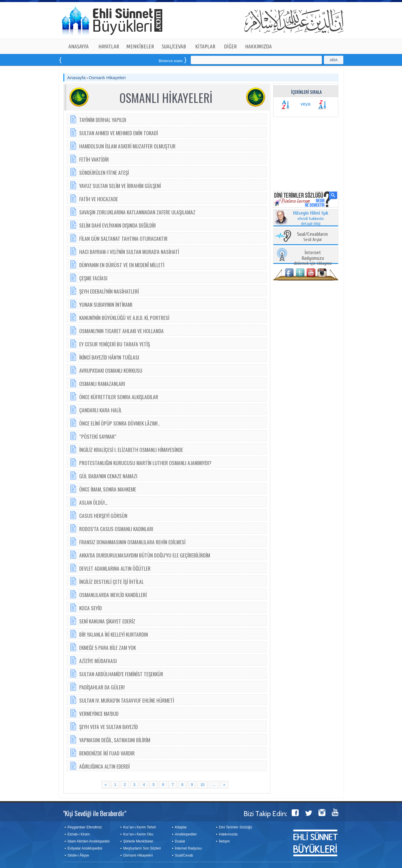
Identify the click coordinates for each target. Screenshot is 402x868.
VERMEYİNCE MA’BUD (99, 713)
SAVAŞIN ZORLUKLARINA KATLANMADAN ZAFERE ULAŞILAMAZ (137, 212)
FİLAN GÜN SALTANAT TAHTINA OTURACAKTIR (123, 238)
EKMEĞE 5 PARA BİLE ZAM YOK (108, 647)
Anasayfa (76, 78)
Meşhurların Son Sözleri (142, 848)
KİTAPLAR (205, 46)
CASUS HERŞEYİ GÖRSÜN (103, 516)
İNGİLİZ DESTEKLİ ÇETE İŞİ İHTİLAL (112, 582)
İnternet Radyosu (188, 848)
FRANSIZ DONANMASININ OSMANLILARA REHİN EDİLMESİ (132, 542)
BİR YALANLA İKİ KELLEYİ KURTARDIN (114, 634)
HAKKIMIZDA (258, 46)
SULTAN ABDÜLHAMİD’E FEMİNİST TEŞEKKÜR (121, 674)
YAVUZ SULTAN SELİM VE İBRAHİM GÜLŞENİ (120, 186)
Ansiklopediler (186, 834)
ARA (334, 60)
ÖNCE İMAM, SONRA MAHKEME (108, 489)
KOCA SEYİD (91, 608)
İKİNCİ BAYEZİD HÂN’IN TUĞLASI (109, 357)
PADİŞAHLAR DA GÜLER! (102, 687)
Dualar (180, 841)
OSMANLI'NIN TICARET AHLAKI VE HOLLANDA (121, 331)
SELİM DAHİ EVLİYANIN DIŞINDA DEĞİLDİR (118, 225)
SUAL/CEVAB (174, 46)
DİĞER (230, 46)
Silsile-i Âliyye (78, 855)
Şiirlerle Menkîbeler (138, 841)
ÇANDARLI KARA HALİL (100, 410)
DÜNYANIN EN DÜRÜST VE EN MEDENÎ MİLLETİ (122, 265)
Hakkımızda (228, 834)
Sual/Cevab (184, 855)
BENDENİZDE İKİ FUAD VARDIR (107, 753)
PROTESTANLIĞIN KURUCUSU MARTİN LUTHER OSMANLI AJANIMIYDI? (145, 463)
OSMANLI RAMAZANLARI (102, 384)
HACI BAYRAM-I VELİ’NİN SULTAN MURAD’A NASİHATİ (129, 252)
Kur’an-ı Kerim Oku (138, 834)
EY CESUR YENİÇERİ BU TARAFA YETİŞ (115, 344)
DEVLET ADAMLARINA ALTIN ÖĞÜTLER (115, 568)
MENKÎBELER (140, 46)
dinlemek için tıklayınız (313, 258)
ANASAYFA (78, 46)
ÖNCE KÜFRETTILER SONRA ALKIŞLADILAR (119, 397)
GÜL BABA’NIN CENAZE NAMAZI (108, 476)
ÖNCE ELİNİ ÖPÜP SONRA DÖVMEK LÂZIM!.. (119, 423)
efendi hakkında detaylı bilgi (311, 218)
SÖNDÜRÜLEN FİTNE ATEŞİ (104, 172)
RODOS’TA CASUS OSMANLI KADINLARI (116, 529)
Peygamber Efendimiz (85, 827)
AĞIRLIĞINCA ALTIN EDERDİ (104, 766)
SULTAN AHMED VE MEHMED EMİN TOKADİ (119, 133)
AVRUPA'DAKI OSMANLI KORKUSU (111, 370)
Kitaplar (181, 827)
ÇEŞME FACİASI (93, 278)
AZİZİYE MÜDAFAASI (98, 661)
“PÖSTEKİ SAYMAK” (98, 436)
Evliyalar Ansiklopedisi (85, 848)
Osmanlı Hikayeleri (107, 78)
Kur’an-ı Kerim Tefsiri (140, 827)
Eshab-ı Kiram (79, 834)
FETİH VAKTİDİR (94, 159)
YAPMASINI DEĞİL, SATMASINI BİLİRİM (115, 740)
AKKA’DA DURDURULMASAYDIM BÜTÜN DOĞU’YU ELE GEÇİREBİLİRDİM (145, 555)
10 (202, 785)
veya (305, 104)
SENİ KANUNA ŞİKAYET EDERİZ (107, 621)
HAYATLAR (109, 46)
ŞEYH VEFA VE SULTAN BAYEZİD (109, 727)
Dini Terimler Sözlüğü (235, 827)
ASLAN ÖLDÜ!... (93, 502)
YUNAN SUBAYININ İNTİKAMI (106, 304)
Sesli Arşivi (312, 237)
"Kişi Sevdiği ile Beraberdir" (95, 813)
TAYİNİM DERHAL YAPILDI (103, 120)
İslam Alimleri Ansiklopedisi (88, 841)
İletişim (224, 841)
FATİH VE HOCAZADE (99, 199)
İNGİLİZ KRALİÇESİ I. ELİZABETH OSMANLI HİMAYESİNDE (131, 450)
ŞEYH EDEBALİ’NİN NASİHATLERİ (109, 291)
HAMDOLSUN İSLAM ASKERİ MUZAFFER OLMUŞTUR (127, 146)
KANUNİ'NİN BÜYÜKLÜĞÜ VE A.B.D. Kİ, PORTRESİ (124, 318)
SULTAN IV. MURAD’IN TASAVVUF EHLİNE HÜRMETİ (127, 700)
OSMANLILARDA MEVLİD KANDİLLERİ (113, 595)
